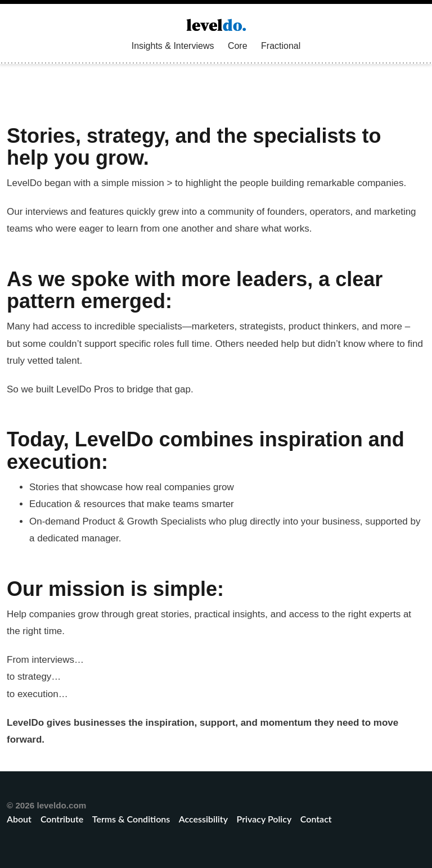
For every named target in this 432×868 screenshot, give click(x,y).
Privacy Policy (264, 819)
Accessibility (203, 819)
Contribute (62, 819)
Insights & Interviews (173, 46)
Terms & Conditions (131, 819)
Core (238, 46)
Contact (316, 819)
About (20, 819)
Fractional (281, 46)
